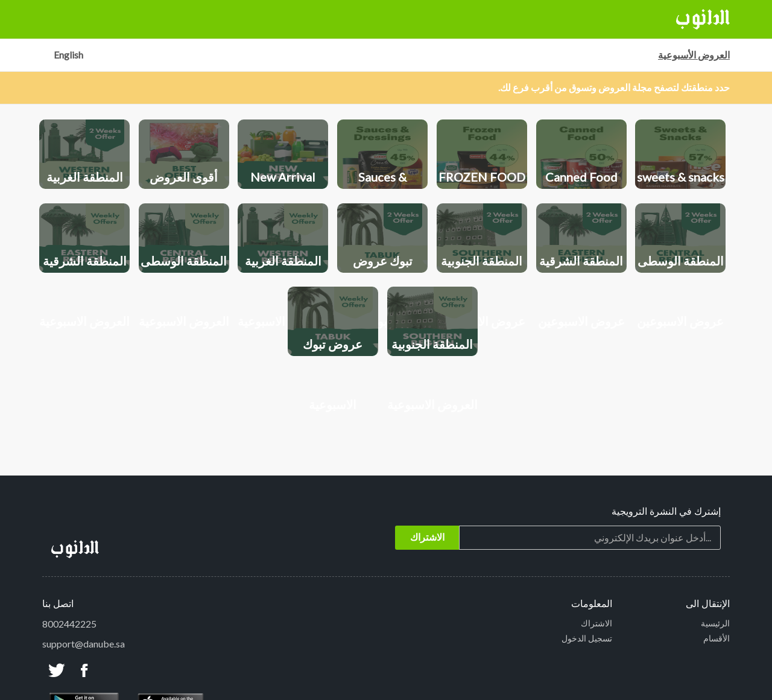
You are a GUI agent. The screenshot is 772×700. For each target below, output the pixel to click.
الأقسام (717, 638)
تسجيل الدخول (587, 638)
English (68, 55)
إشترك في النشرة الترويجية (666, 512)
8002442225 (69, 624)
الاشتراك (596, 623)
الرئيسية (715, 623)
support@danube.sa (84, 644)
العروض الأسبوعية (694, 55)
